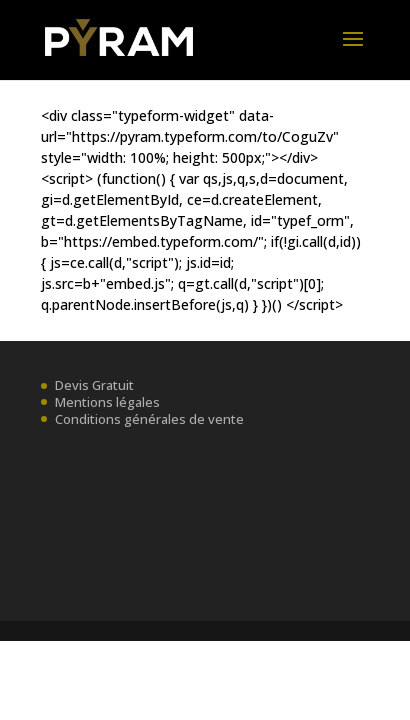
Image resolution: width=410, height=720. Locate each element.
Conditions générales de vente (149, 419)
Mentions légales (107, 402)
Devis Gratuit (94, 385)
